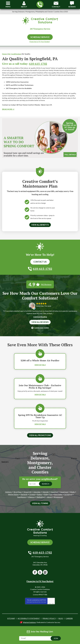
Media (72, 492)
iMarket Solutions (29, 622)
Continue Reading (40, 317)
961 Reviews (46, 284)
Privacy (50, 604)
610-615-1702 (40, 5)
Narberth (24, 494)
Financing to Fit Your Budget (40, 42)
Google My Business (45, 572)
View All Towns (40, 503)
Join (56, 638)
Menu (8, 7)
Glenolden (37, 492)
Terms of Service (41, 602)
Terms (53, 604)
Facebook (35, 572)
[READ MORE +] (8, 109)
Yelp (40, 572)
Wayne (49, 497)
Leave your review (42, 328)
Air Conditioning (14, 54)
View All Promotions (40, 435)
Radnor (40, 494)
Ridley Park (48, 494)
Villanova (31, 497)
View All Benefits (40, 225)
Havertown (64, 492)
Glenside (46, 492)
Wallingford (41, 497)
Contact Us (40, 262)
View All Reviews (40, 322)
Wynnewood (58, 497)
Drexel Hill (27, 492)
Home (4, 54)
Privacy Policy (34, 602)
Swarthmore (22, 497)
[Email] (40, 638)
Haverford (54, 492)
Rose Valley (58, 494)
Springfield (68, 494)
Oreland (32, 494)
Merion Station (13, 494)
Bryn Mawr (18, 492)
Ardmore (9, 492)
